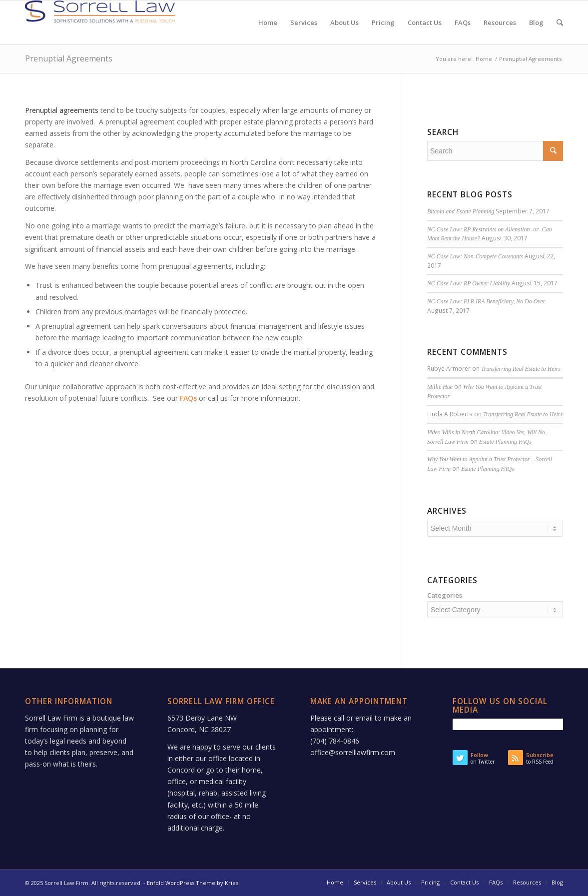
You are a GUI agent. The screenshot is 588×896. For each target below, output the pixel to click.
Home (484, 59)
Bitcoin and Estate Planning (461, 211)
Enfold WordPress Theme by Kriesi (193, 883)
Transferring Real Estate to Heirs (521, 369)
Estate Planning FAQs (505, 442)
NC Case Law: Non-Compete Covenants (475, 256)
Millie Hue (440, 387)
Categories (445, 595)
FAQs (188, 398)
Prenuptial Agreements (69, 58)
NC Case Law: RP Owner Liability (469, 283)
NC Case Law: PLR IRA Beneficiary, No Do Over (486, 301)
